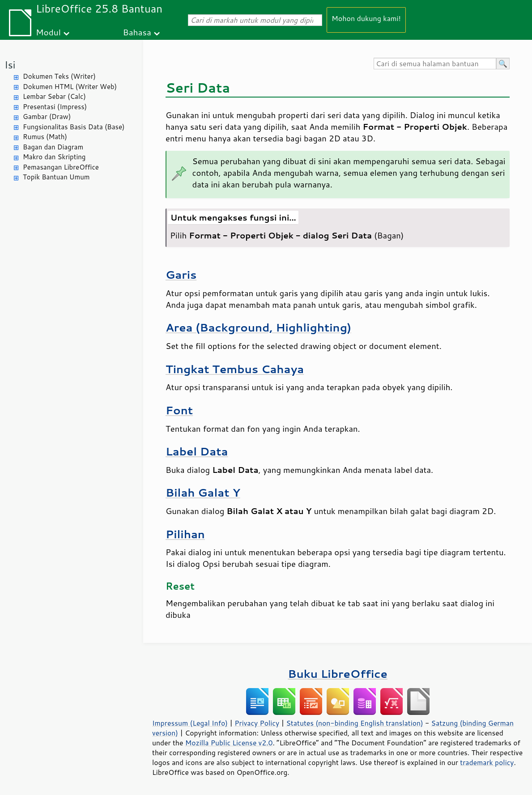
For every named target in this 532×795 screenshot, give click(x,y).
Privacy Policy (257, 723)
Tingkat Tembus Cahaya (235, 369)
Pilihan (185, 534)
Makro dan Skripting (54, 157)
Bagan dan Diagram (53, 147)
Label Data (197, 451)
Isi (10, 65)
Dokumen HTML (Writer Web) (70, 87)
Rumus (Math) (45, 137)
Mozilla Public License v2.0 (229, 743)
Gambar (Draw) (47, 117)
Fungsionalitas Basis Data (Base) (74, 127)
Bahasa (137, 32)
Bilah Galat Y (203, 492)
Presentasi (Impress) (55, 107)
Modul (48, 32)
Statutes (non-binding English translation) (354, 723)
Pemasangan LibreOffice (61, 167)
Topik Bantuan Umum (56, 177)
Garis (181, 274)
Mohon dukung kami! (366, 18)
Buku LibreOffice (338, 674)
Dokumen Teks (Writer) (59, 76)
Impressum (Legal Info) (190, 723)
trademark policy (487, 762)
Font (179, 410)
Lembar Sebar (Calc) (54, 96)
